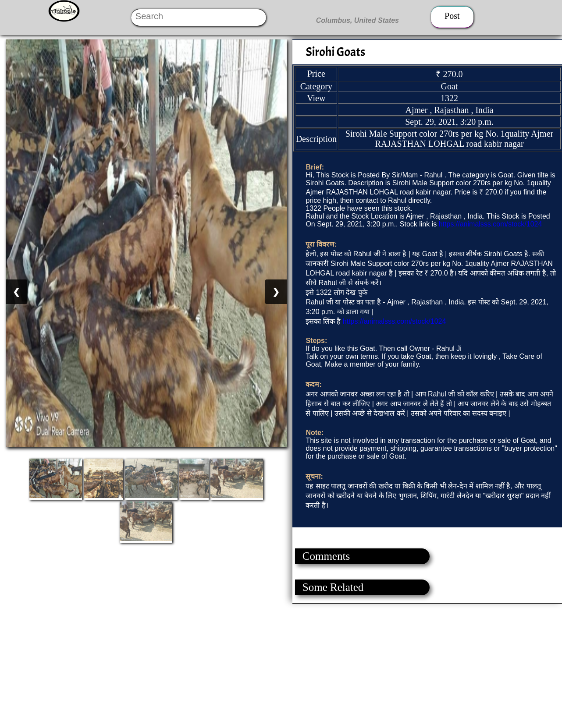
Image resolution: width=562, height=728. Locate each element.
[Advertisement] (263, 665)
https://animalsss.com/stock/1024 (491, 224)
